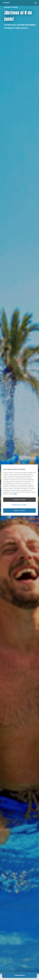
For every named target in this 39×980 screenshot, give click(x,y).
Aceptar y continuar (19, 510)
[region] (19, 490)
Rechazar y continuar (19, 500)
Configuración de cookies (19, 505)
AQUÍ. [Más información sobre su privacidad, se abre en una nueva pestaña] (15, 494)
